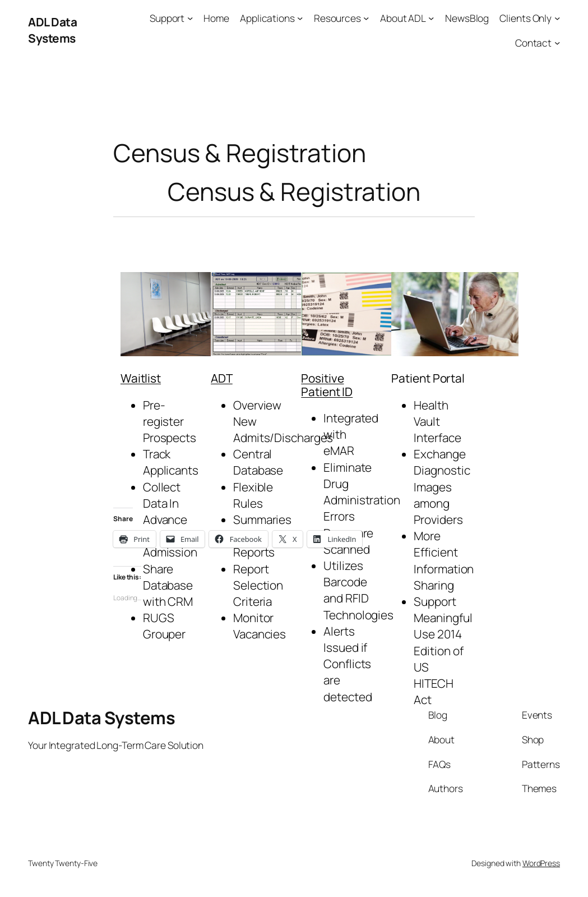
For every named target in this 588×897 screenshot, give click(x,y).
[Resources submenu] (366, 18)
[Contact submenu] (557, 43)
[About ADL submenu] (431, 18)
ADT (222, 378)
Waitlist (141, 378)
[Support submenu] (190, 18)
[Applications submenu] (300, 18)
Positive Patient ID (327, 385)
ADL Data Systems (52, 30)
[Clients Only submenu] (557, 18)
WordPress (541, 863)
